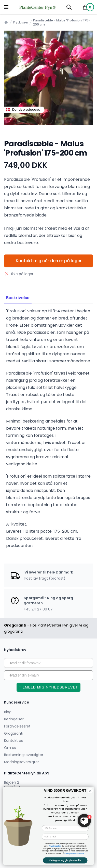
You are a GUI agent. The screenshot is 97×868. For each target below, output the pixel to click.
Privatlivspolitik (55, 846)
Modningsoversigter (22, 762)
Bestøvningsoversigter (24, 755)
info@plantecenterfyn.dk (74, 853)
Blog (8, 712)
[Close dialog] (90, 791)
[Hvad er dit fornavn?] (48, 663)
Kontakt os (13, 741)
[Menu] (6, 7)
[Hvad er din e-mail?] (48, 675)
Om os (10, 748)
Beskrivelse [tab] (18, 298)
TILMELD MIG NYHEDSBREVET (49, 687)
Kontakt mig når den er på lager (49, 261)
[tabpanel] (48, 78)
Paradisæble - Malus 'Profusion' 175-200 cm (62, 22)
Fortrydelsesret (17, 726)
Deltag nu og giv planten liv (65, 860)
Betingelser (14, 719)
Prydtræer (21, 22)
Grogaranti (14, 733)
